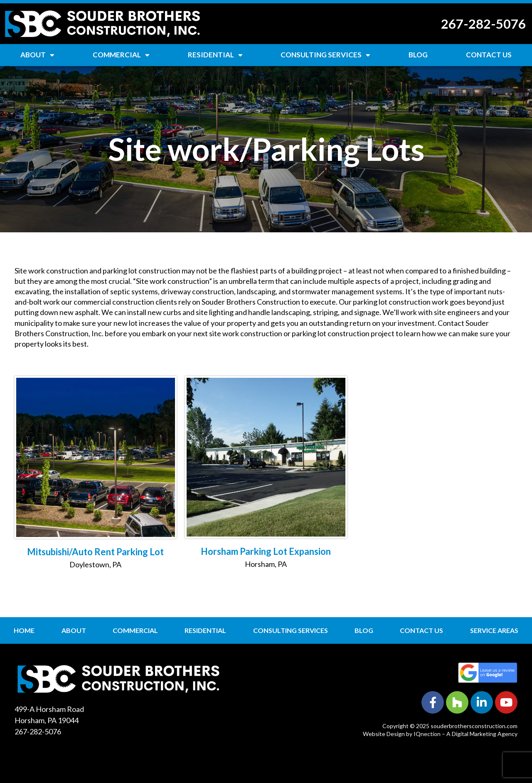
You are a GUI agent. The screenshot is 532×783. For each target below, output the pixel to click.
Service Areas (494, 630)
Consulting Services (325, 55)
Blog (418, 55)
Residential (215, 55)
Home (24, 630)
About (37, 55)
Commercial (121, 55)
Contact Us (489, 55)
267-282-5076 (483, 24)
